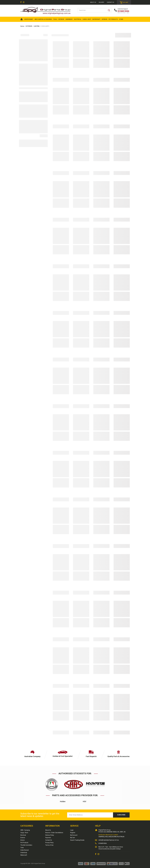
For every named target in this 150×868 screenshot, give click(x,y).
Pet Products (24, 843)
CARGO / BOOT (87, 19)
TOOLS (55, 19)
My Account (74, 835)
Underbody (24, 853)
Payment (48, 838)
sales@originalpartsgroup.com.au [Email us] (109, 840)
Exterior (23, 838)
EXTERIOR (61, 19)
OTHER (121, 19)
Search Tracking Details (77, 840)
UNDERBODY (69, 19)
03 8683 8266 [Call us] (103, 843)
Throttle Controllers (26, 845)
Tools (22, 848)
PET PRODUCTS (113, 19)
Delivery (101, 2)
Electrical (23, 835)
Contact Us (110, 2)
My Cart (73, 838)
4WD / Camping (25, 830)
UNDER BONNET (29, 19)
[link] (21, 2)
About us (93, 2)
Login (72, 830)
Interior (23, 840)
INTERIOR (104, 19)
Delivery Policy (50, 835)
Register (73, 833)
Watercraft (24, 855)
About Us (48, 830)
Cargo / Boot (24, 833)
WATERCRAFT (96, 19)
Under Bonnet (25, 850)
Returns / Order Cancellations (54, 833)
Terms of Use (49, 845)
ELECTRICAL (78, 19)
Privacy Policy (49, 843)
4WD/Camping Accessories (43, 19)
